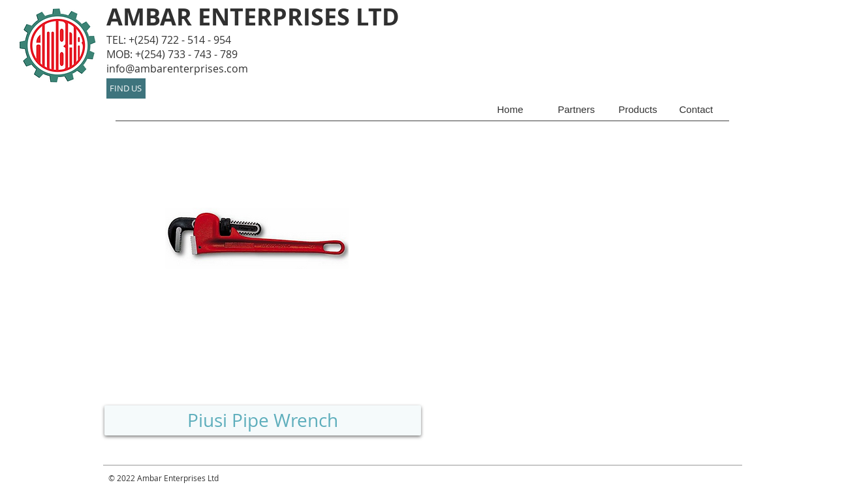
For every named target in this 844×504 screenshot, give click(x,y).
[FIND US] (126, 88)
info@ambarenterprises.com (177, 69)
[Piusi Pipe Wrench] (263, 420)
